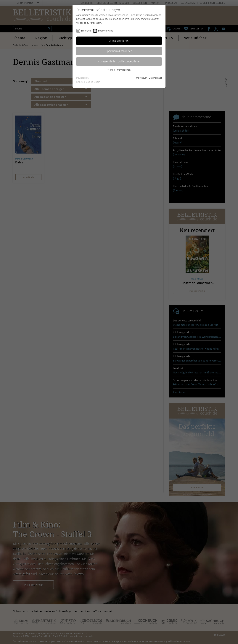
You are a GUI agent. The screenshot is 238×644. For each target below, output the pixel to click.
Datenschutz (155, 78)
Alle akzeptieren (119, 41)
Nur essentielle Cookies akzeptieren (119, 61)
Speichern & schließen (119, 51)
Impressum (141, 78)
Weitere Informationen (119, 70)
